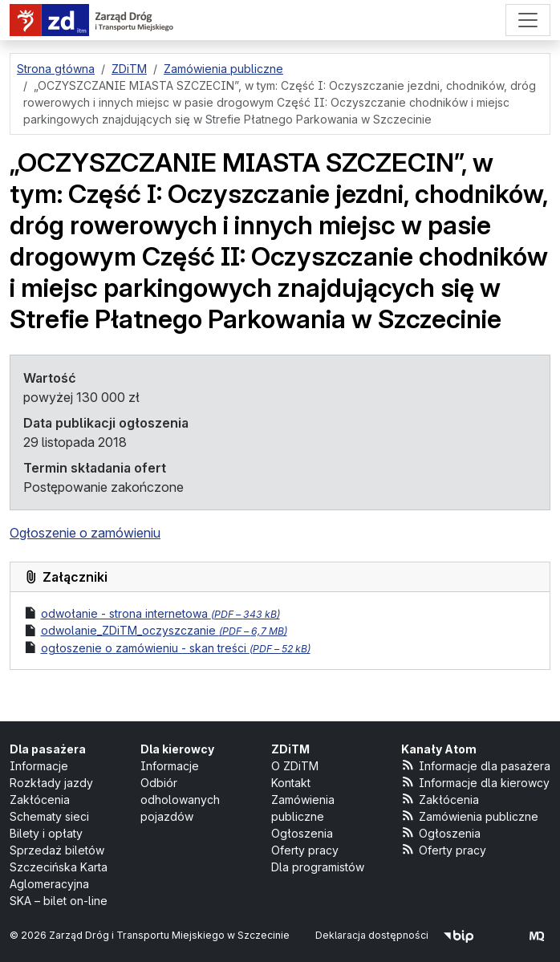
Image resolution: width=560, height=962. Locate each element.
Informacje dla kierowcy (475, 782)
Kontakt (291, 783)
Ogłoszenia (302, 833)
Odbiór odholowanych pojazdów (180, 800)
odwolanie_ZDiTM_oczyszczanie (164, 630)
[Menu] (528, 20)
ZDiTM (290, 749)
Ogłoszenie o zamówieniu (85, 533)
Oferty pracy (305, 850)
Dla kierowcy (177, 749)
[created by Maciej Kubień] (537, 935)
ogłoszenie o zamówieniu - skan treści (176, 648)
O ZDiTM (295, 766)
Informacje (39, 766)
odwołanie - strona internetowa (160, 613)
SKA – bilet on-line (59, 901)
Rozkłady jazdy (51, 783)
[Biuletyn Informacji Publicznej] (459, 935)
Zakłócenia (40, 800)
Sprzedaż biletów (57, 850)
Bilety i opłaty (46, 833)
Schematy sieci (49, 816)
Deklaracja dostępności (372, 935)
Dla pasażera (48, 749)
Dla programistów (318, 867)
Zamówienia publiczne (470, 816)
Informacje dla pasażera (476, 765)
